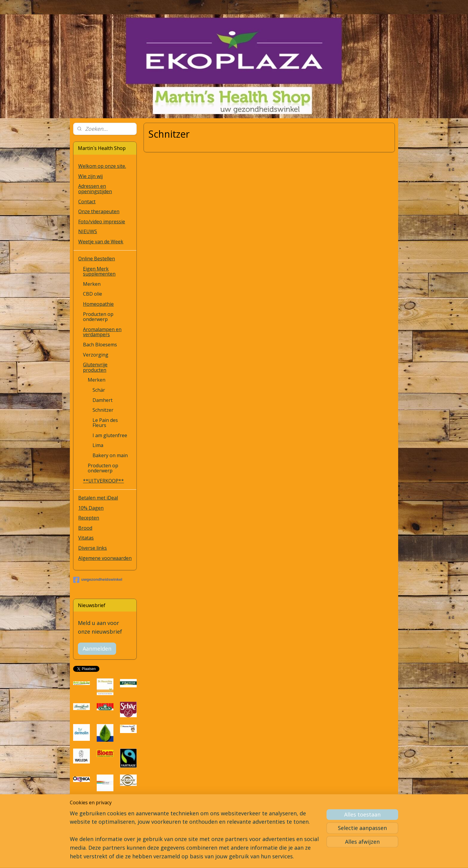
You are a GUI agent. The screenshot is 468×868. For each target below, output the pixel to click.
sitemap (217, 857)
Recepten (89, 518)
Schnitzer (103, 410)
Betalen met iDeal (98, 498)
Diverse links (93, 548)
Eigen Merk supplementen (99, 271)
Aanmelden (97, 649)
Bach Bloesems (100, 345)
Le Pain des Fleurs (105, 423)
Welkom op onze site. (102, 166)
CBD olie (93, 294)
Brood (85, 528)
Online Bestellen (97, 259)
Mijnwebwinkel (304, 857)
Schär (99, 390)
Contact (87, 202)
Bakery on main (110, 455)
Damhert (103, 400)
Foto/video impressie (102, 222)
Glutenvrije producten (95, 367)
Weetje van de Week (101, 242)
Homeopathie (98, 304)
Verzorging (96, 355)
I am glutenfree (110, 435)
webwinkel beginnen (252, 857)
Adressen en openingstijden (95, 189)
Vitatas (86, 538)
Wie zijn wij (90, 176)
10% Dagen (91, 508)
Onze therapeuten (99, 211)
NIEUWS (88, 231)
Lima (98, 445)
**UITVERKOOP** (103, 481)
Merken (92, 284)
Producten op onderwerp (98, 317)
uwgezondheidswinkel (98, 580)
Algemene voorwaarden (105, 558)
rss (229, 857)
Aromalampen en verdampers (102, 332)
